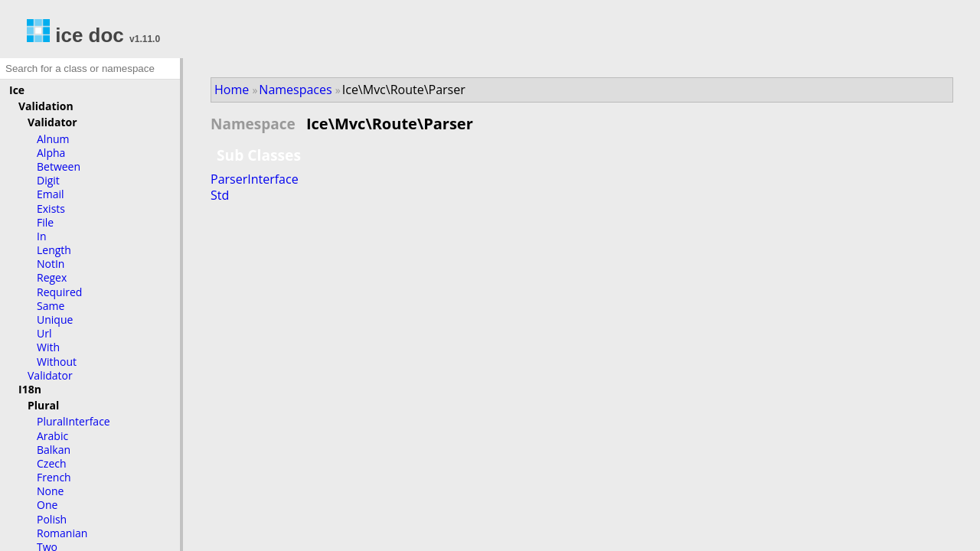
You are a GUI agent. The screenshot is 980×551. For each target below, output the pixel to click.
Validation (46, 106)
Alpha (51, 153)
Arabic (52, 436)
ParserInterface (255, 179)
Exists (51, 209)
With (48, 347)
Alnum (53, 139)
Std (220, 195)
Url (44, 333)
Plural (43, 405)
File (45, 222)
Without (57, 362)
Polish (52, 519)
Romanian (62, 533)
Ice (17, 90)
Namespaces (295, 90)
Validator (52, 122)
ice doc (75, 35)
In (42, 236)
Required (59, 292)
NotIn (51, 264)
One (47, 505)
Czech (52, 463)
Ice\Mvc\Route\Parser (404, 90)
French (54, 477)
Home (232, 90)
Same (51, 306)
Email (51, 194)
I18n (30, 389)
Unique (55, 320)
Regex (52, 277)
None (50, 491)
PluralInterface (73, 421)
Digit (48, 180)
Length (54, 250)
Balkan (54, 450)
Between (59, 166)
